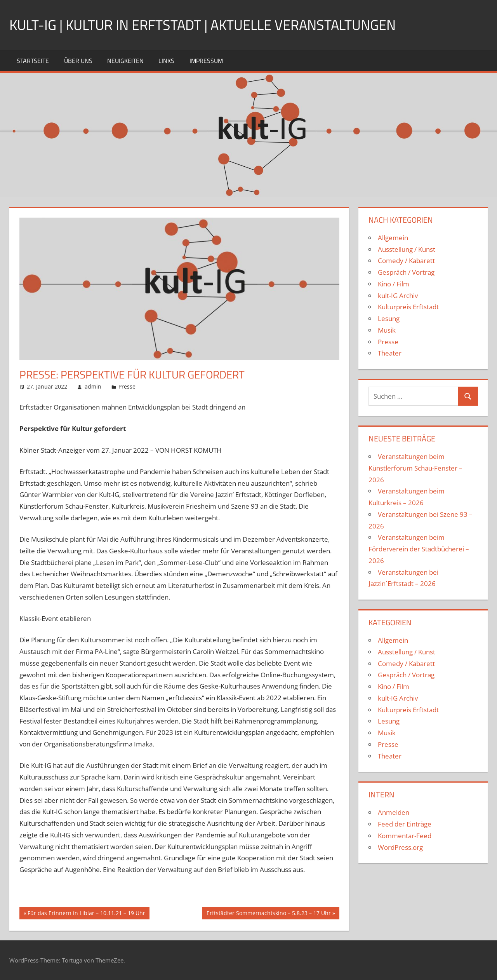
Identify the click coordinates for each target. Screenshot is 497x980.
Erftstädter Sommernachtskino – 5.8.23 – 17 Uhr (268, 914)
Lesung (389, 318)
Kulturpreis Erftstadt (408, 307)
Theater (390, 353)
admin (93, 386)
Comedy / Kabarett (406, 261)
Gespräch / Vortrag (406, 272)
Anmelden (394, 812)
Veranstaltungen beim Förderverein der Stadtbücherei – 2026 (419, 549)
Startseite (33, 61)
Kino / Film (394, 284)
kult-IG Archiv (398, 296)
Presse (127, 386)
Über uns (78, 61)
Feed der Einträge (405, 824)
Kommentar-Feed (405, 836)
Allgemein (393, 238)
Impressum (206, 61)
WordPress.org (400, 847)
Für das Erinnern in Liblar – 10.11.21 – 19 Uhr (86, 914)
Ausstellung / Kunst (407, 249)
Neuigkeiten (125, 61)
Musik (387, 330)
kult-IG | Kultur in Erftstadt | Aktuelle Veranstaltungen (202, 25)
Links (166, 61)
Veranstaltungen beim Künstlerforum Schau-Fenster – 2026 (415, 468)
